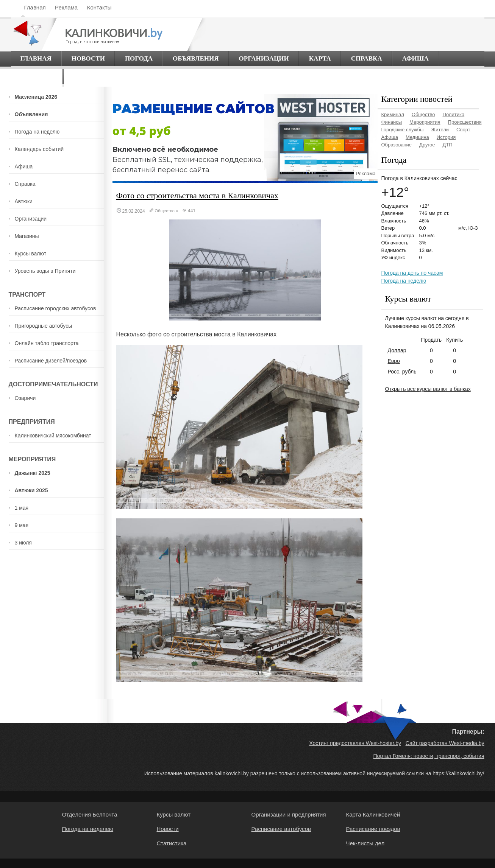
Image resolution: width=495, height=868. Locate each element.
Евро (394, 361)
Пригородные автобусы (44, 326)
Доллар (397, 350)
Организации (264, 58)
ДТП (447, 145)
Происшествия (465, 122)
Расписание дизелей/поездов (51, 361)
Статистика (172, 843)
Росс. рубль (402, 372)
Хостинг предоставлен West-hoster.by (355, 743)
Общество (165, 211)
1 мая (22, 508)
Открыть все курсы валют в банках (428, 389)
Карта (320, 58)
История (446, 137)
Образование (397, 145)
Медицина (417, 137)
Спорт (463, 130)
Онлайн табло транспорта (47, 343)
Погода (139, 58)
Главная (35, 7)
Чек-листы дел (365, 843)
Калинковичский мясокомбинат (53, 436)
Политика (454, 114)
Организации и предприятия (289, 814)
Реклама (66, 7)
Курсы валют (31, 254)
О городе (37, 76)
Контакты (99, 7)
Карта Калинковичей (373, 814)
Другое (427, 145)
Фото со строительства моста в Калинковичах (197, 195)
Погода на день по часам (412, 273)
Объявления (196, 58)
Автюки (24, 201)
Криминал (393, 114)
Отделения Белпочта (90, 814)
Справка (367, 58)
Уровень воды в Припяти (45, 271)
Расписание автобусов (281, 829)
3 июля (23, 543)
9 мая (22, 525)
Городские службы (403, 130)
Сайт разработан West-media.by (445, 743)
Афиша (415, 58)
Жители (440, 130)
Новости (88, 58)
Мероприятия (425, 122)
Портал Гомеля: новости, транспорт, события (429, 756)
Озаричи (25, 398)
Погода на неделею (88, 829)
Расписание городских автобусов (55, 308)
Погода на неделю (37, 132)
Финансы (392, 122)
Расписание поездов (373, 829)
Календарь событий (39, 149)
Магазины (27, 236)
